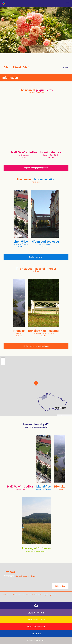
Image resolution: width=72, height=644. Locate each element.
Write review (60, 586)
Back (66, 68)
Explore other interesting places (36, 346)
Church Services (36, 640)
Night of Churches (36, 627)
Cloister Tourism (36, 613)
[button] (36, 384)
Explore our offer (36, 257)
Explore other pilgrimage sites (36, 168)
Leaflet (59, 415)
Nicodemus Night (36, 620)
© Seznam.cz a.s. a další (67, 415)
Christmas (36, 634)
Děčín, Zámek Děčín (17, 67)
